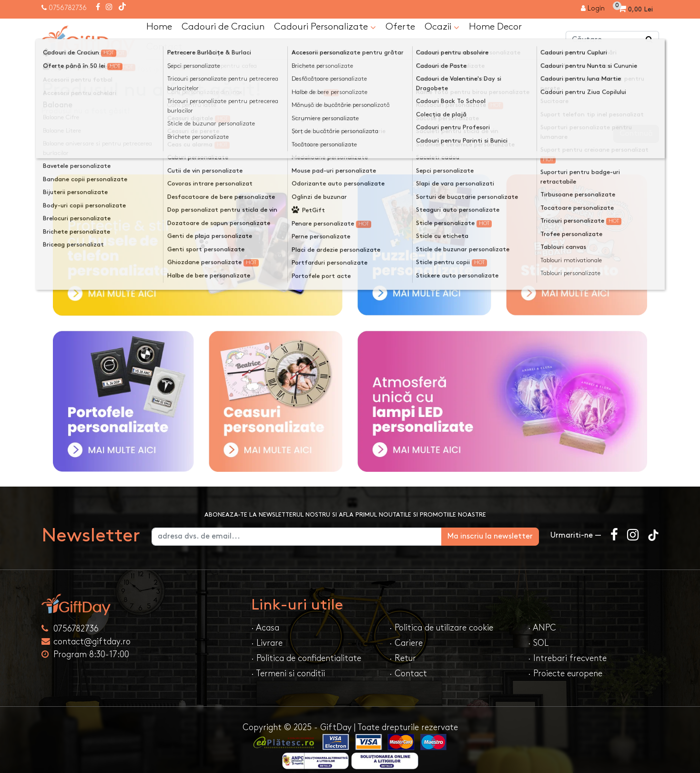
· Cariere (406, 644)
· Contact (408, 674)
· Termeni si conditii (288, 674)
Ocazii (442, 28)
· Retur (403, 659)
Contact (164, 47)
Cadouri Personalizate (325, 28)
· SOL (538, 644)
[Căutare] (649, 41)
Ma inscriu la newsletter (490, 537)
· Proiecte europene (565, 674)
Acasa (61, 70)
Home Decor (495, 27)
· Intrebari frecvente (567, 659)
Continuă (636, 134)
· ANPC (542, 628)
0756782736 (68, 8)
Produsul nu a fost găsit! (131, 70)
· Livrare (267, 644)
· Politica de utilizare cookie (441, 628)
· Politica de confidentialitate (306, 659)
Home (159, 27)
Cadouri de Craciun (223, 27)
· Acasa (265, 628)
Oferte (400, 27)
